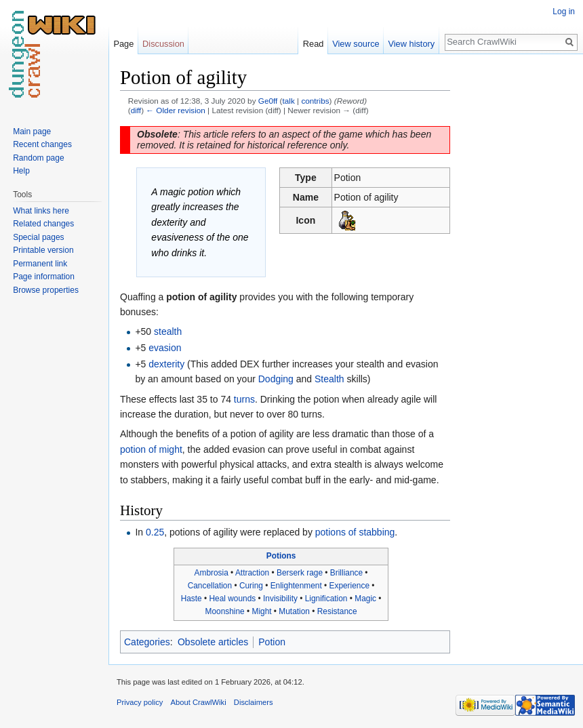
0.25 (155, 532)
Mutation (294, 611)
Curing (251, 586)
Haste (192, 599)
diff (136, 110)
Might (261, 611)
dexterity (166, 364)
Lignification (326, 599)
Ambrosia (212, 573)
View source (356, 44)
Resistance (337, 611)
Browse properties (46, 290)
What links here (41, 211)
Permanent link (40, 264)
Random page (38, 158)
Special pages (38, 237)
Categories (147, 642)
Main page (32, 132)
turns (244, 399)
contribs (315, 101)
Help (21, 171)
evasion (165, 348)
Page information (44, 277)
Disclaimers (254, 702)
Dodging (276, 379)
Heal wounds (232, 599)
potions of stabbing (355, 532)
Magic (365, 599)
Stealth (329, 379)
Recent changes (42, 144)
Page (123, 44)
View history (411, 44)
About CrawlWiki (199, 702)
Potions (281, 556)
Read (314, 44)
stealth (168, 331)
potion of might (151, 449)
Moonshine (225, 611)
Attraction (252, 573)
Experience (350, 586)
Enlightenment (296, 586)
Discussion (163, 44)
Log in (564, 12)
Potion (272, 642)
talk (289, 101)
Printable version (43, 250)
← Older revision (176, 110)
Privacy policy (140, 702)
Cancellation (210, 586)
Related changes (43, 224)
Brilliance (346, 573)
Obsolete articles (213, 642)
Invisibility (280, 599)
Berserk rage (300, 573)
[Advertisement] (518, 268)
